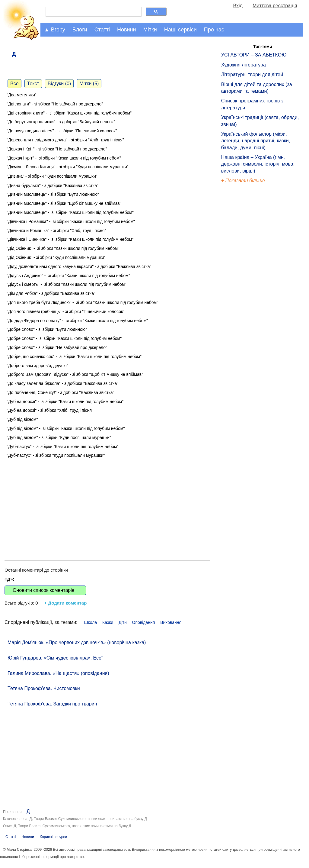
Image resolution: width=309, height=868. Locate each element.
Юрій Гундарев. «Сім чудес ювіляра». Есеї (55, 658)
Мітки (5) (89, 84)
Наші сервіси (180, 30)
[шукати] (93, 12)
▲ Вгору (55, 30)
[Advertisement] (107, 503)
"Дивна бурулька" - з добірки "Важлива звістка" (53, 186)
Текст (33, 84)
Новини (127, 30)
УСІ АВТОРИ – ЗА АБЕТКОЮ (254, 55)
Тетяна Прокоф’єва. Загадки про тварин (52, 704)
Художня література (244, 65)
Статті (102, 30)
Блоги (80, 30)
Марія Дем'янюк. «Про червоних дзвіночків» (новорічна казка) (77, 642)
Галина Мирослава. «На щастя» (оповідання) (58, 673)
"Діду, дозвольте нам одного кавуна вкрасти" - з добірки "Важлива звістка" (79, 266)
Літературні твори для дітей (252, 74)
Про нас (214, 30)
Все (14, 84)
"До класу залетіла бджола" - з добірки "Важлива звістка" (62, 383)
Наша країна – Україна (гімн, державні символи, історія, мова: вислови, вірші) (258, 164)
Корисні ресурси (53, 837)
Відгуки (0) (59, 84)
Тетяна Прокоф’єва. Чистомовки (44, 688)
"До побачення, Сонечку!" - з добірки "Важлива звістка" (61, 392)
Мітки (150, 30)
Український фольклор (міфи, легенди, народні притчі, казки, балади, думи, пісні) (256, 141)
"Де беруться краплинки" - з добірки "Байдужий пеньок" (61, 122)
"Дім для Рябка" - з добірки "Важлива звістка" (51, 293)
